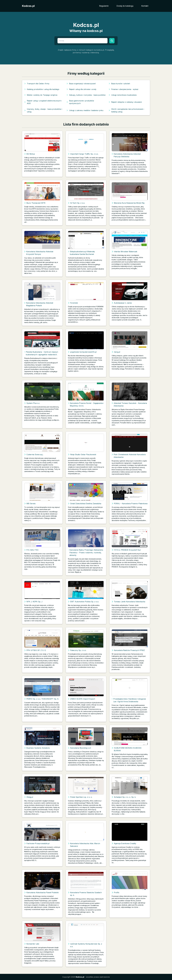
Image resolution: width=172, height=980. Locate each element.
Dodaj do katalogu (125, 6)
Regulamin (104, 6)
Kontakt (145, 6)
